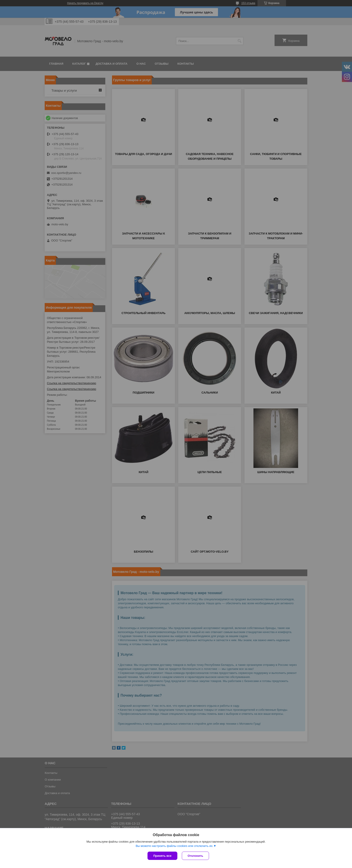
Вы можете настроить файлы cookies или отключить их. (174, 846)
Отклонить (195, 856)
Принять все (162, 856)
